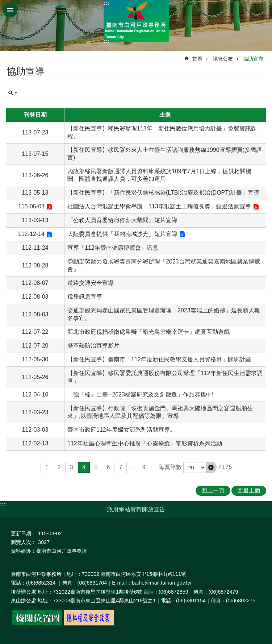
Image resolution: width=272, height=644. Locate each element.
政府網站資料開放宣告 (136, 509)
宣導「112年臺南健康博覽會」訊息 (113, 248)
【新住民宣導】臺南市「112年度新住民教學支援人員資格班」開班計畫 (159, 359)
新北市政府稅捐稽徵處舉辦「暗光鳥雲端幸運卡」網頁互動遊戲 (148, 332)
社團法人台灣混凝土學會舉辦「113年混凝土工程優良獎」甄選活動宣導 (159, 206)
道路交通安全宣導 (91, 283)
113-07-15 (35, 154)
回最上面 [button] (249, 491)
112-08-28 (35, 265)
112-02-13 (35, 443)
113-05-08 (31, 206)
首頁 (197, 59)
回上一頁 (213, 491)
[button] (211, 468)
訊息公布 (223, 59)
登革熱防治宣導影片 (93, 346)
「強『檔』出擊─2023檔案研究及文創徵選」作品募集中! (140, 394)
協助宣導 (253, 59)
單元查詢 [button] (13, 93)
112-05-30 (35, 359)
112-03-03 (35, 430)
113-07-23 (35, 132)
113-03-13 (35, 220)
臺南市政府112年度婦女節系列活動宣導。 (122, 430)
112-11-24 (35, 248)
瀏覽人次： (24, 542)
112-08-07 (35, 283)
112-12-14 (31, 234)
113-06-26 (35, 175)
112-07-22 (35, 332)
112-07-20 (35, 346)
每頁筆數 (170, 467)
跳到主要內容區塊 (4, 4)
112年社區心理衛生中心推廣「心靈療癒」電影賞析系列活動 (145, 443)
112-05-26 (35, 377)
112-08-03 (35, 297)
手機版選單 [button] (10, 10)
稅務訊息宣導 (85, 297)
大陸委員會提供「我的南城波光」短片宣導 (122, 234)
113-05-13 (35, 193)
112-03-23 (35, 412)
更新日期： (24, 533)
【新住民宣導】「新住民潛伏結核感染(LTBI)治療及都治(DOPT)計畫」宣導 (163, 193)
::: (106, 3)
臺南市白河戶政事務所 (136, 21)
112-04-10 (35, 394)
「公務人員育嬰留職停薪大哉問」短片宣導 (122, 220)
